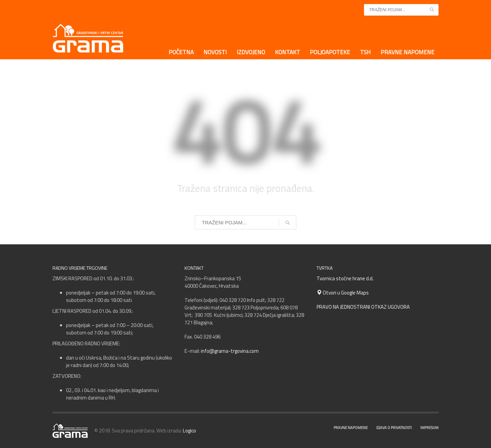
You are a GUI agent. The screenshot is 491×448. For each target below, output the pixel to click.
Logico (189, 431)
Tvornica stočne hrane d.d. (345, 278)
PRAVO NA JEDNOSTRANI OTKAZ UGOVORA (363, 307)
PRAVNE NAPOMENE (351, 428)
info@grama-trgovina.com (230, 351)
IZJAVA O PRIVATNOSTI (394, 428)
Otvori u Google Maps (343, 293)
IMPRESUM (429, 428)
